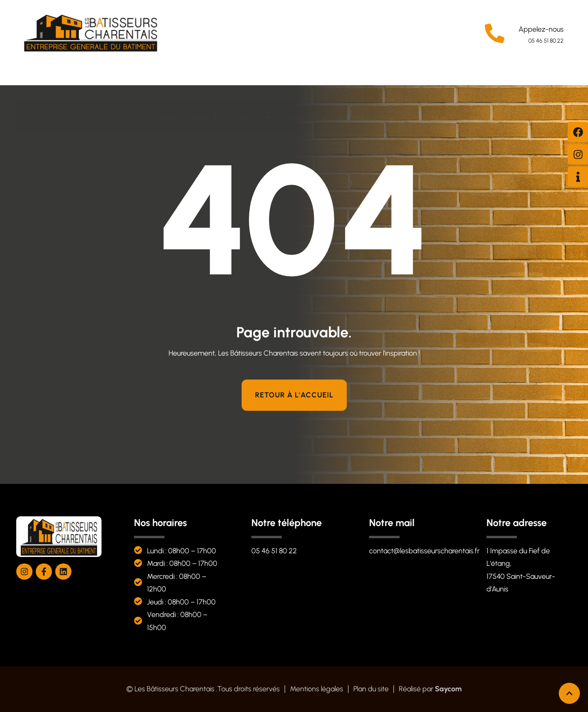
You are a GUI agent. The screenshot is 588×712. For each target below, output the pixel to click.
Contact (431, 85)
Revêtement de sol (373, 85)
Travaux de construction (229, 85)
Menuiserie (305, 85)
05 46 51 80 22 (546, 41)
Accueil (164, 85)
